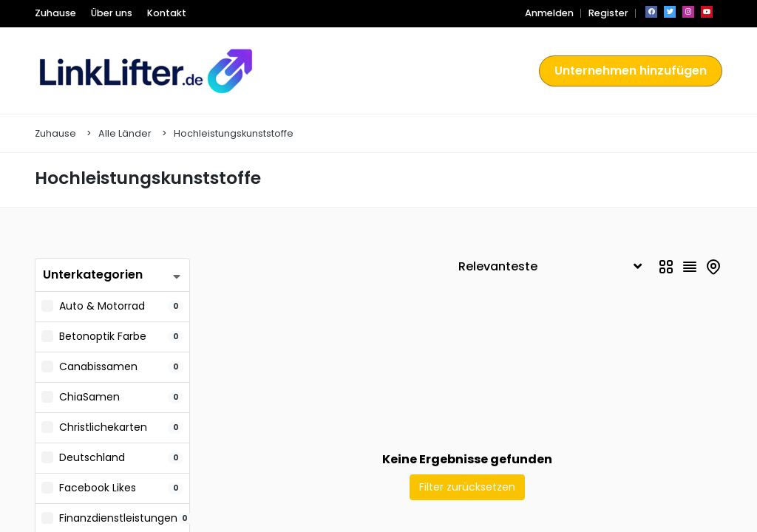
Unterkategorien (88, 274)
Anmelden (556, 13)
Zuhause (53, 13)
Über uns (106, 13)
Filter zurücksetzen (467, 487)
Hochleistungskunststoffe (234, 133)
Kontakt (156, 13)
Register (610, 13)
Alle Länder (125, 133)
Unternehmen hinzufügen (635, 71)
